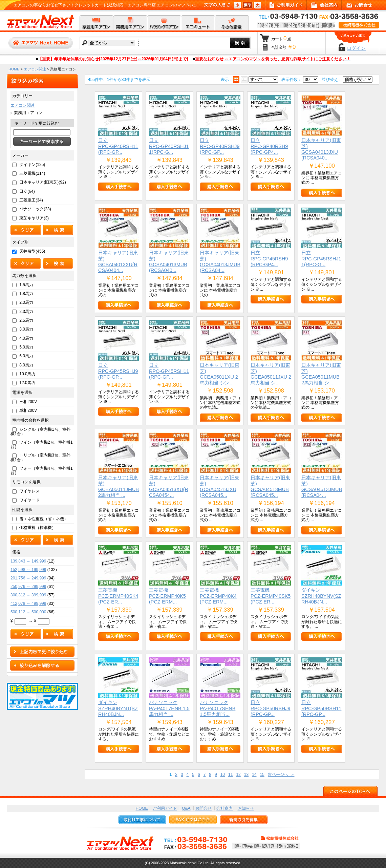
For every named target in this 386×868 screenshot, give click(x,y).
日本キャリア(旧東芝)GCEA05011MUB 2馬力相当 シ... (321, 374)
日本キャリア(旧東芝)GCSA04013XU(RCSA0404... (118, 261)
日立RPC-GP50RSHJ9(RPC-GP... (271, 708)
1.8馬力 (26, 294)
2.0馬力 (26, 302)
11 (230, 775)
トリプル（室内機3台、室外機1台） (40, 457)
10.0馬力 (27, 374)
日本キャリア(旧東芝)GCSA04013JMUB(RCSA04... (220, 261)
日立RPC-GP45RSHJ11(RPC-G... (321, 259)
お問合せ (203, 808)
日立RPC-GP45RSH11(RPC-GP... (169, 371)
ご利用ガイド (165, 808)
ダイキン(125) (32, 165)
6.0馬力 (26, 356)
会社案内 (224, 808)
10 (223, 775)
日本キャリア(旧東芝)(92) (42, 182)
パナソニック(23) (35, 209)
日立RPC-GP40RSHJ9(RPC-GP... (220, 146)
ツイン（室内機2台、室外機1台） (42, 444)
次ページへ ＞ (281, 775)
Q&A (186, 808)
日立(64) (27, 191)
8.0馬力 (26, 365)
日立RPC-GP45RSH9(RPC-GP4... (269, 259)
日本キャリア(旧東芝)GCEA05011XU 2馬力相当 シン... (220, 374)
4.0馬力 (26, 338)
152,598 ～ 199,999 (28, 570)
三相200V (28, 402)
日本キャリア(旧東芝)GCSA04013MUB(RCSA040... (169, 261)
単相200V (28, 410)
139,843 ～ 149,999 (28, 561)
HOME (14, 69)
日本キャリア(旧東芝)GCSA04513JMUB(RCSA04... (322, 486)
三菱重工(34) (31, 200)
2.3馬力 (26, 312)
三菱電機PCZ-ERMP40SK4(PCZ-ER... (118, 596)
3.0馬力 (26, 329)
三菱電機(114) (32, 173)
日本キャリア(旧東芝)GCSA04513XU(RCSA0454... (169, 486)
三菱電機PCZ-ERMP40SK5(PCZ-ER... (271, 596)
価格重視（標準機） (38, 528)
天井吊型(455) (32, 251)
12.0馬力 (27, 383)
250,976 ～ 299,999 (28, 587)
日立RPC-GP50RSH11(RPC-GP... (321, 708)
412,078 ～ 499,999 (28, 604)
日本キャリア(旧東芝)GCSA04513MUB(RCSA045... (270, 486)
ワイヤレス (29, 491)
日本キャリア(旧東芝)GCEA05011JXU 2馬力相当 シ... (271, 374)
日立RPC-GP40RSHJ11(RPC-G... (169, 146)
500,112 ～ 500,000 (28, 612)
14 (254, 775)
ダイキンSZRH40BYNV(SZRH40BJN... (321, 596)
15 (262, 775)
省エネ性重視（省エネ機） (44, 519)
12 (238, 775)
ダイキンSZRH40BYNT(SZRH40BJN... (118, 708)
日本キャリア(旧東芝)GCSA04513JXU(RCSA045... (220, 486)
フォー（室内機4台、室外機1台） (42, 471)
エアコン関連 (35, 69)
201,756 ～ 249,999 (28, 578)
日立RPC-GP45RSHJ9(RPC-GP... (118, 371)
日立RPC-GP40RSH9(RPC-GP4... (269, 146)
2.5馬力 (26, 320)
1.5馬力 (26, 285)
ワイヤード (29, 500)
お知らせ (246, 808)
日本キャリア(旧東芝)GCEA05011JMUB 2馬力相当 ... (119, 486)
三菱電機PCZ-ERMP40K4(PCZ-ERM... (218, 596)
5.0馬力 (26, 347)
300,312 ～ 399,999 (28, 595)
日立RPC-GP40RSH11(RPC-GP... (118, 146)
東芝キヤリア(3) (34, 218)
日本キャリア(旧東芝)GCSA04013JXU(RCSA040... (321, 149)
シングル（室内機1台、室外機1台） (40, 432)
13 (246, 775)
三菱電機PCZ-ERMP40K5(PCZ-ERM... (167, 596)
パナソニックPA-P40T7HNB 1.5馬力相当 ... (169, 708)
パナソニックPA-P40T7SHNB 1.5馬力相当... (218, 708)
